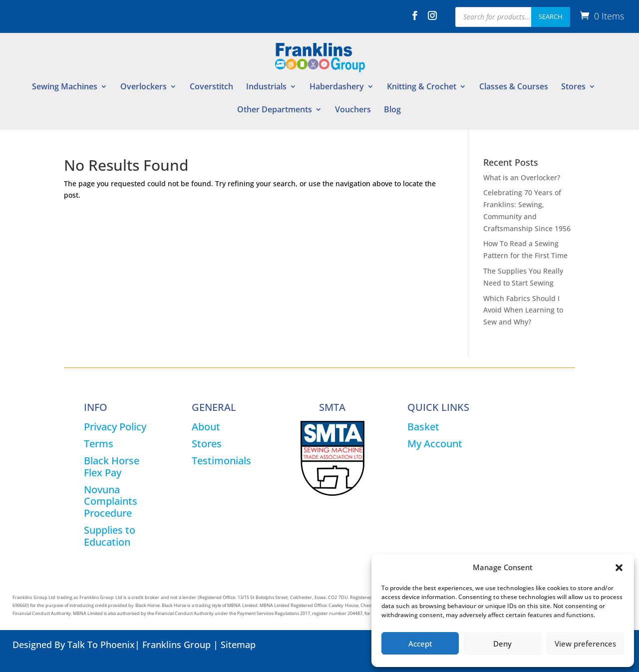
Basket (423, 427)
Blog (392, 110)
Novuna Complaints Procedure (111, 502)
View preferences (585, 644)
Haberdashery (337, 87)
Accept (420, 644)
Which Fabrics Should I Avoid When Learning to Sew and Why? (523, 310)
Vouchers (353, 110)
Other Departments (275, 110)
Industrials (266, 87)
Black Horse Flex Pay (112, 467)
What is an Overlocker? (522, 177)
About (206, 427)
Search (551, 16)
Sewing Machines (65, 87)
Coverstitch (211, 87)
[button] (619, 568)
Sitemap (238, 645)
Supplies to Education (110, 536)
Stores (573, 87)
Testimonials (221, 461)
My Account (435, 444)
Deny (502, 644)
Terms (99, 444)
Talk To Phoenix (101, 645)
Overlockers (144, 87)
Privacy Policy (115, 427)
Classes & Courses (514, 87)
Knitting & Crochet (422, 87)
